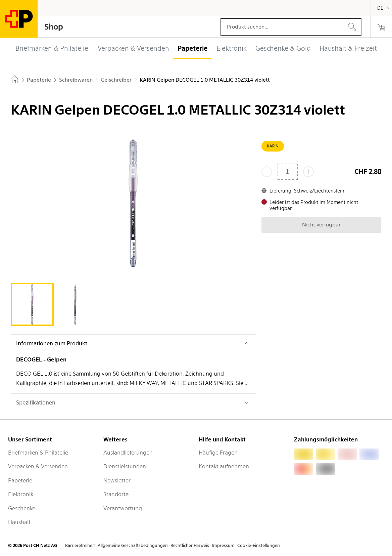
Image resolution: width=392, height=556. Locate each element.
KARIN (273, 146)
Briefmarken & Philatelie (38, 453)
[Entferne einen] (267, 172)
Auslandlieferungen (128, 453)
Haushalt (19, 522)
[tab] (32, 304)
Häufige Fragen (218, 453)
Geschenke (22, 508)
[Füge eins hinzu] (308, 172)
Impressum (223, 545)
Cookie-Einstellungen (259, 545)
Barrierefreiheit (80, 545)
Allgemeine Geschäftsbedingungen (133, 545)
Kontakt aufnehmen (224, 466)
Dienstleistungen (125, 466)
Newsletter (117, 480)
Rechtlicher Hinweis (190, 545)
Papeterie (20, 480)
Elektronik (21, 494)
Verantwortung (123, 508)
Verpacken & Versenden (38, 466)
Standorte (116, 494)
